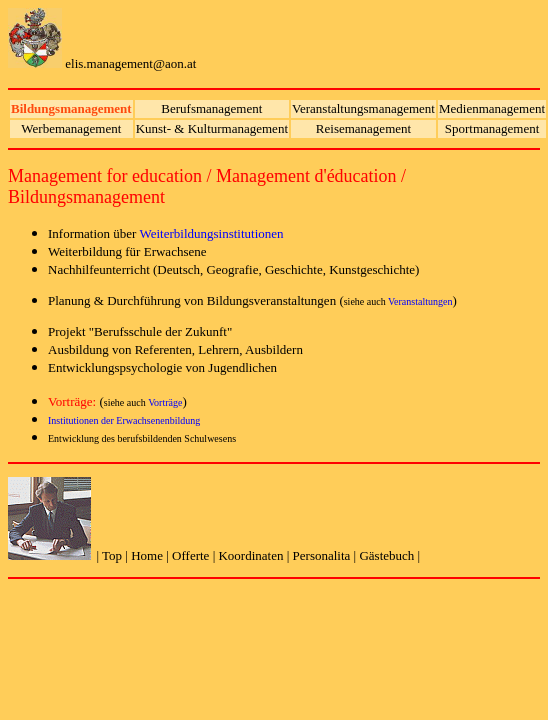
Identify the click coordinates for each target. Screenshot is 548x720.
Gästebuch (388, 555)
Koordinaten (250, 555)
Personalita (322, 555)
